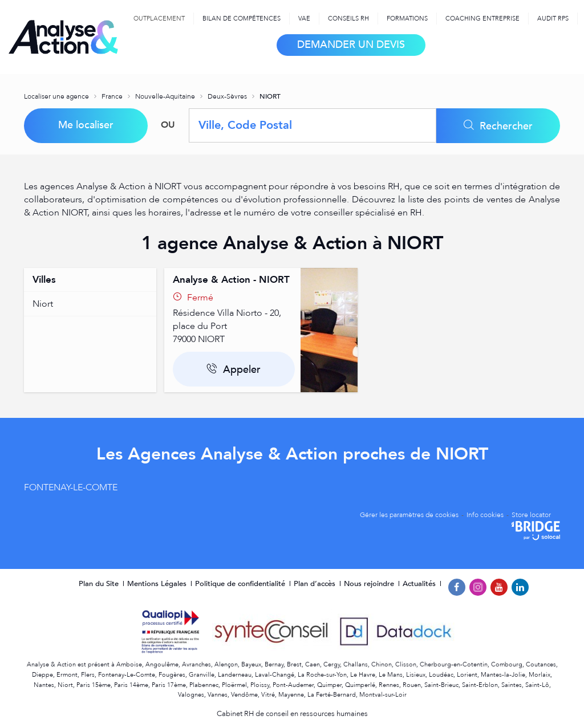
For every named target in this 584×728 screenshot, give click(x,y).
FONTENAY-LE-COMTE (71, 487)
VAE (304, 19)
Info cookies (485, 515)
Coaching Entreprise (482, 19)
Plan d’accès (316, 584)
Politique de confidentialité (241, 584)
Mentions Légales (158, 584)
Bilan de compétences (242, 19)
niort (43, 304)
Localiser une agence (57, 96)
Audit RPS (553, 19)
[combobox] (313, 125)
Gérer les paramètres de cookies (409, 515)
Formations (407, 19)
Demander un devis (351, 45)
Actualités (420, 584)
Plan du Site (100, 584)
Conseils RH (348, 19)
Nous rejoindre (370, 584)
